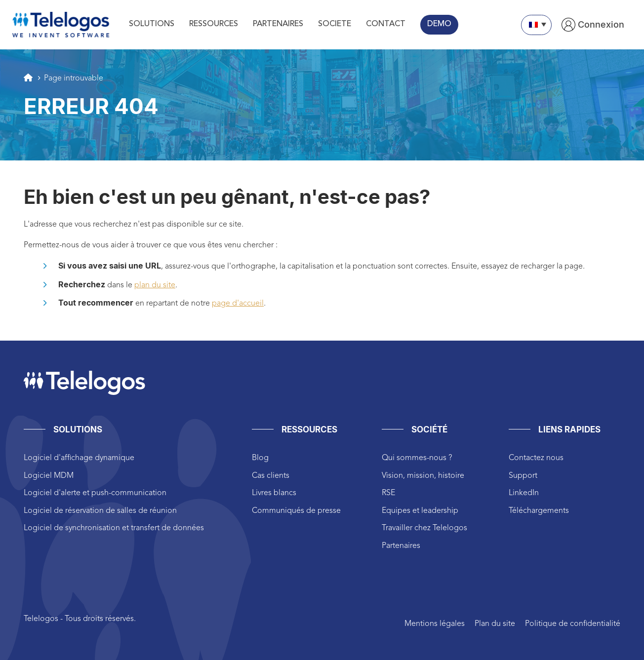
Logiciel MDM (49, 476)
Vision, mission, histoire (423, 476)
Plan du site (495, 624)
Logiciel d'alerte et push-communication (95, 493)
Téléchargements (539, 511)
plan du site (155, 285)
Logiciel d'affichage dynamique (79, 458)
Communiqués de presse (296, 511)
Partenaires (401, 546)
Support (523, 476)
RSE (388, 493)
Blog (260, 458)
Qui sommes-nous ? (417, 458)
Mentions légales (435, 624)
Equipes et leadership (420, 511)
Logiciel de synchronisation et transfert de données (114, 528)
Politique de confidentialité (573, 624)
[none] (536, 25)
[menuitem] (536, 25)
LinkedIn (524, 493)
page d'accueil (238, 304)
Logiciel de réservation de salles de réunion (100, 511)
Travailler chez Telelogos (424, 528)
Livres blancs (274, 493)
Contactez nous (536, 458)
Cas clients (271, 476)
